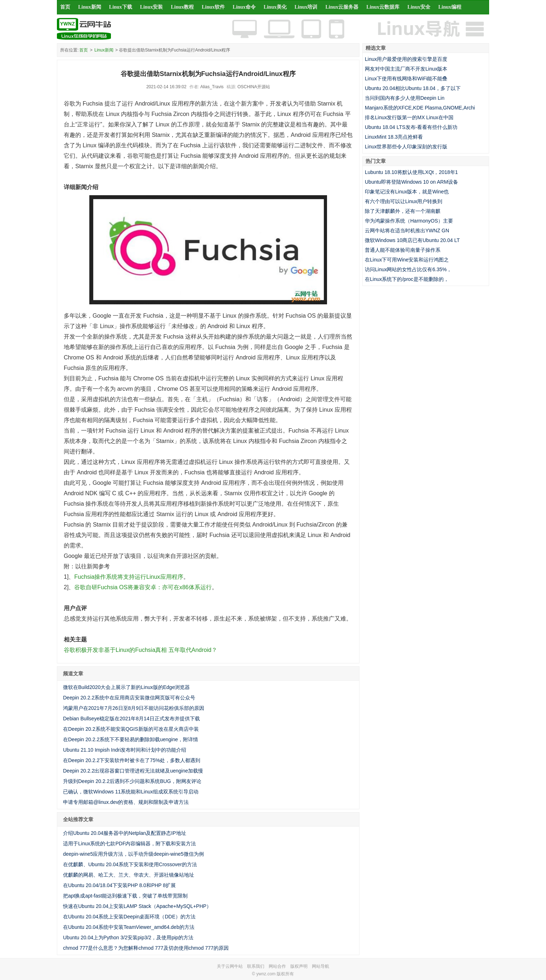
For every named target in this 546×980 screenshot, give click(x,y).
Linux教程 (182, 7)
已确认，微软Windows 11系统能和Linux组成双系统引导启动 (131, 792)
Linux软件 (213, 7)
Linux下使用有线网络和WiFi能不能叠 (406, 79)
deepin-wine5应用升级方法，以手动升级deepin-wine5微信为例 (133, 854)
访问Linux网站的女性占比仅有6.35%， (408, 269)
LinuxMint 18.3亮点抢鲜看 (394, 137)
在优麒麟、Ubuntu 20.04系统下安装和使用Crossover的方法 (130, 864)
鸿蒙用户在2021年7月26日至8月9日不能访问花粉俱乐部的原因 (134, 708)
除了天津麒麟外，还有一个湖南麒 (403, 211)
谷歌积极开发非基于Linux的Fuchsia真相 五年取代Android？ (140, 650)
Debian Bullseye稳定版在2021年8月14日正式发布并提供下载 (131, 719)
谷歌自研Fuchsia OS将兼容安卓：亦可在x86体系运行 (143, 587)
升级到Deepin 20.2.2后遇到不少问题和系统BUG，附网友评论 (132, 781)
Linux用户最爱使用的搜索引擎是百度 (406, 59)
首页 (65, 7)
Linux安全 (419, 7)
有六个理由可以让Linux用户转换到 (404, 201)
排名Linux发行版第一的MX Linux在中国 (409, 117)
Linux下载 (121, 7)
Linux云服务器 (342, 7)
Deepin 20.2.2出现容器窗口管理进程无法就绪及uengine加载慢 (133, 771)
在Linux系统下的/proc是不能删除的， (407, 279)
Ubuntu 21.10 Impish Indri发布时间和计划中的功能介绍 (125, 750)
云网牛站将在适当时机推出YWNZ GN (407, 231)
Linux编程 (450, 7)
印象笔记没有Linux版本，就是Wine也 (407, 192)
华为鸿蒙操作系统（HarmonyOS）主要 (409, 221)
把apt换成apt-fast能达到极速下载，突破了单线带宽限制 (125, 896)
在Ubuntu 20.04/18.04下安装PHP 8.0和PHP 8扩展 (119, 885)
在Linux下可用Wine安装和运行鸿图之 (407, 260)
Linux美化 (275, 7)
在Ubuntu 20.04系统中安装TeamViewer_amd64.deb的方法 (129, 927)
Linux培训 (306, 7)
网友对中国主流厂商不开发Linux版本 (406, 69)
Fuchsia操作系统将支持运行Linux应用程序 (129, 577)
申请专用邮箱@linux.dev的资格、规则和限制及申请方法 (126, 802)
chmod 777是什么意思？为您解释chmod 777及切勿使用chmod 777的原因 (146, 948)
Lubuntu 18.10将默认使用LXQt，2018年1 (411, 172)
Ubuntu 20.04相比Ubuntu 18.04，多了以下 (413, 88)
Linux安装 (152, 7)
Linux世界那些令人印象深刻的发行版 (406, 147)
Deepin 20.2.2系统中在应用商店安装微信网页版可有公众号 (129, 698)
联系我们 (256, 966)
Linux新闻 (90, 7)
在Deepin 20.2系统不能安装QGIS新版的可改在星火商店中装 (131, 729)
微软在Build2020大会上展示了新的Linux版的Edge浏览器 (126, 687)
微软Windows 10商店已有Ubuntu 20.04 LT (412, 240)
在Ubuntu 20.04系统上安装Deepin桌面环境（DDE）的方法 (129, 917)
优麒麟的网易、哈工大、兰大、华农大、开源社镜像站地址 (129, 875)
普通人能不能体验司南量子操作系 (403, 250)
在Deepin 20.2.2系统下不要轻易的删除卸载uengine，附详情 (131, 739)
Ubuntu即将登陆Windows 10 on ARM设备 (411, 182)
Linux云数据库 (383, 7)
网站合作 (277, 966)
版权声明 (299, 966)
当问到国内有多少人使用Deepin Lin (405, 98)
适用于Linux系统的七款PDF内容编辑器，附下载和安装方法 (129, 843)
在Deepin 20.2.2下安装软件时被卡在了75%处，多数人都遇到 (132, 760)
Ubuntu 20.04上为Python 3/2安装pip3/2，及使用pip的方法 (128, 938)
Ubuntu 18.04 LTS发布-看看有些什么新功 (411, 127)
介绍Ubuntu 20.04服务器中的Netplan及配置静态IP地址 (125, 833)
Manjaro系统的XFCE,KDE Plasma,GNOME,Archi (420, 108)
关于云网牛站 (230, 966)
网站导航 (321, 966)
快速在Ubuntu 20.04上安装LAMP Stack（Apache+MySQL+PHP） (137, 906)
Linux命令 (244, 7)
